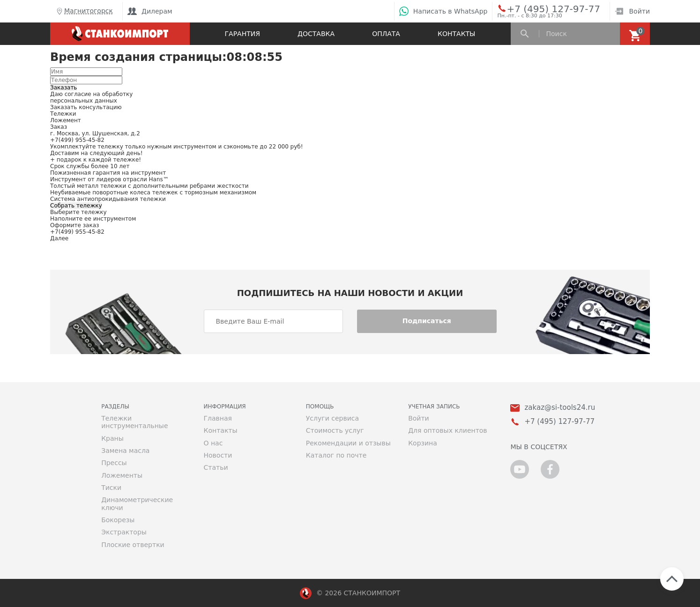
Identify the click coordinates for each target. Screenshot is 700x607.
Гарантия (242, 34)
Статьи (216, 467)
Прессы (114, 463)
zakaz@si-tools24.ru (560, 408)
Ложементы (122, 475)
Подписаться (427, 321)
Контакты (456, 34)
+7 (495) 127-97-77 (543, 8)
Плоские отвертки (133, 545)
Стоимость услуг (335, 430)
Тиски (111, 488)
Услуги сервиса (332, 418)
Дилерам (150, 11)
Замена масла (125, 451)
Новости (218, 455)
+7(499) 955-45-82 (77, 140)
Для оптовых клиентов (447, 430)
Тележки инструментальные (134, 422)
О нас (213, 443)
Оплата (386, 34)
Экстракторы (124, 532)
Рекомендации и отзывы (348, 443)
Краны (112, 438)
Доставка (316, 34)
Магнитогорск (84, 11)
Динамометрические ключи (137, 503)
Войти (632, 11)
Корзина (423, 443)
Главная (217, 418)
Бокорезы (118, 520)
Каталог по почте (336, 455)
